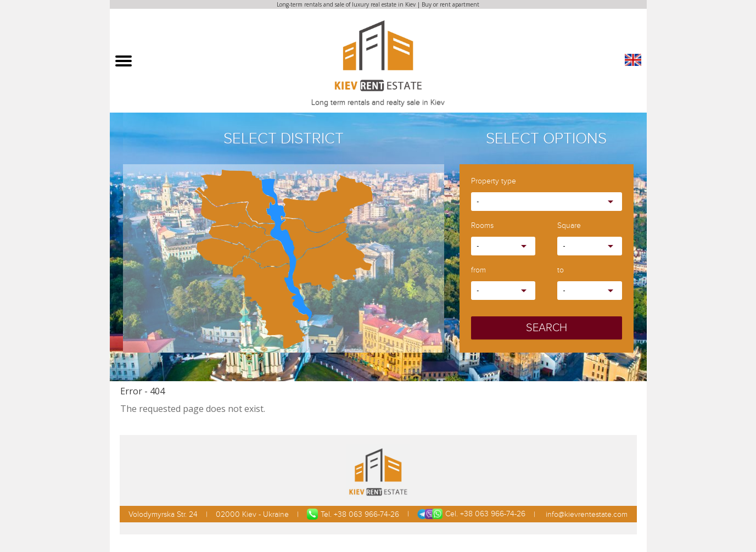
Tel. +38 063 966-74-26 (353, 514)
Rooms (482, 226)
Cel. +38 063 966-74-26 (471, 514)
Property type (494, 182)
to (561, 271)
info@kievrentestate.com (586, 514)
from (478, 271)
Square (569, 226)
